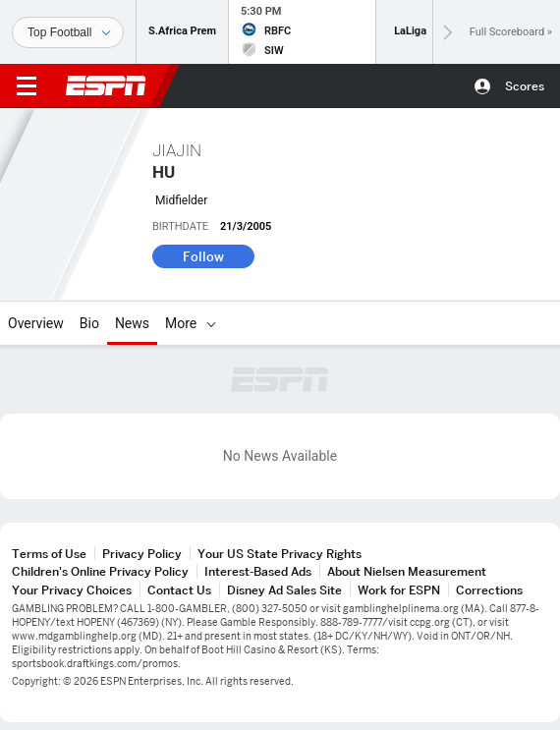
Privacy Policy (142, 554)
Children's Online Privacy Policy (100, 571)
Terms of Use (49, 554)
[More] (211, 323)
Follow (203, 256)
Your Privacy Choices (72, 590)
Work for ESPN (399, 590)
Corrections (489, 590)
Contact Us (179, 590)
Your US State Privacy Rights (280, 554)
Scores (525, 86)
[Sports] (68, 32)
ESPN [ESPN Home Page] (106, 85)
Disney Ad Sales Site (284, 590)
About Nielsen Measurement (407, 571)
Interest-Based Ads (258, 571)
